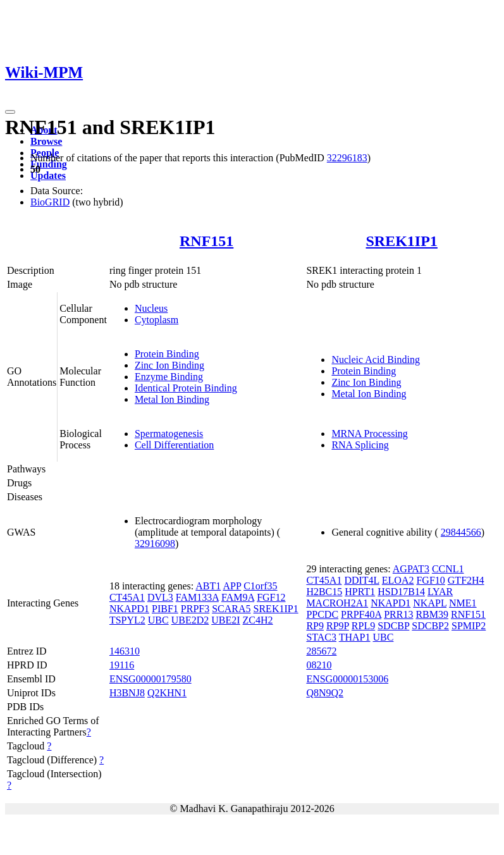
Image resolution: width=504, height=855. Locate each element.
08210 (319, 665)
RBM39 (432, 614)
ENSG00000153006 (347, 679)
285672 (321, 651)
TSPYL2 (127, 620)
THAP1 (355, 637)
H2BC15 (324, 592)
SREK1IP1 (402, 241)
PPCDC (322, 614)
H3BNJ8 (127, 693)
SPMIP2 (469, 626)
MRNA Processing (369, 434)
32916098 (155, 544)
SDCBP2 (430, 626)
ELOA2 (398, 580)
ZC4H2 (258, 620)
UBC (158, 620)
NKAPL (430, 603)
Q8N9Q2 (325, 693)
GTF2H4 (466, 580)
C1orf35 (260, 586)
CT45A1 (127, 597)
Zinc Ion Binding (169, 365)
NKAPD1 (129, 609)
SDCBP (393, 626)
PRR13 (398, 614)
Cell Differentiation (174, 445)
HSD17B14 (401, 592)
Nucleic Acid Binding (376, 360)
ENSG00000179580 (151, 679)
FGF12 (271, 597)
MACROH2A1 (337, 603)
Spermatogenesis (169, 434)
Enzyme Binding (169, 377)
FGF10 (430, 580)
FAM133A (197, 597)
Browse (46, 141)
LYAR (440, 592)
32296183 (347, 158)
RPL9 (363, 626)
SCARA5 (231, 609)
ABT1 (208, 586)
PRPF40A (361, 614)
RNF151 (206, 241)
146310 (125, 651)
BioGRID (50, 202)
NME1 (463, 603)
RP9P (338, 626)
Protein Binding (167, 354)
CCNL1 (448, 569)
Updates (48, 175)
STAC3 (321, 637)
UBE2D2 (190, 620)
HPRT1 (360, 592)
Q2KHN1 (167, 693)
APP (232, 586)
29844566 (461, 532)
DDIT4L (361, 580)
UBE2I (225, 620)
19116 (122, 665)
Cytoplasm (157, 320)
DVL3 (160, 597)
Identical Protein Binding (186, 388)
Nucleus (151, 308)
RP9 (315, 626)
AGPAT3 (411, 569)
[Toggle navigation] (10, 112)
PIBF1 (165, 609)
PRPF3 (195, 609)
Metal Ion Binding (172, 399)
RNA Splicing (360, 445)
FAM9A (238, 597)
